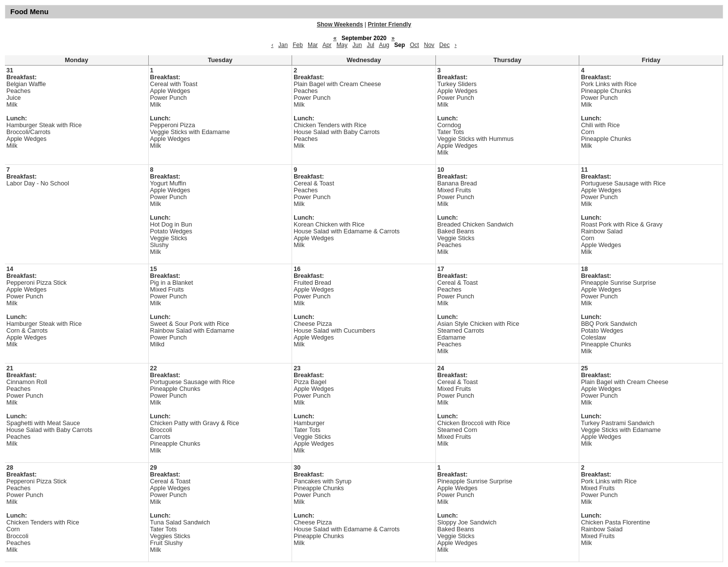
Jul (371, 45)
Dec (444, 45)
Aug (384, 45)
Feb (298, 45)
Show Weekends (340, 24)
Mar (313, 45)
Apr (327, 45)
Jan (283, 45)
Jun (357, 45)
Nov (429, 45)
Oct (415, 45)
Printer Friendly (390, 24)
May (342, 45)
